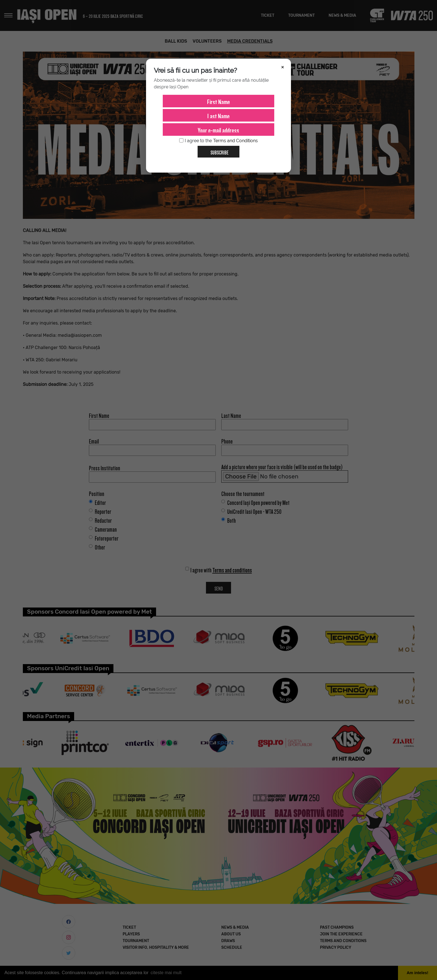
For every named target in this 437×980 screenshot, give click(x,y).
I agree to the (219, 141)
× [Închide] (283, 67)
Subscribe (217, 151)
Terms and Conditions (236, 141)
